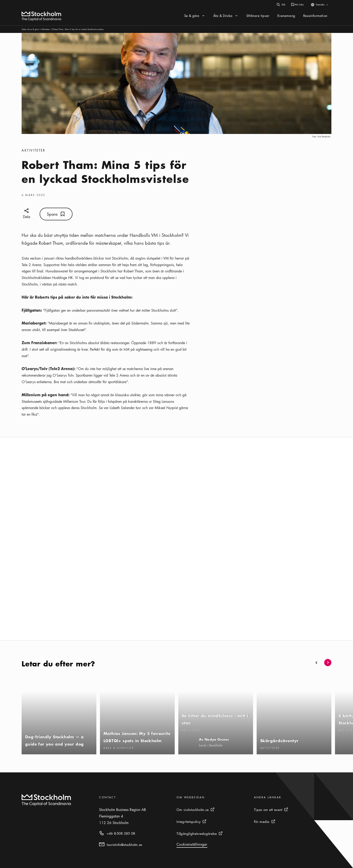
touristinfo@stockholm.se (124, 845)
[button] (317, 663)
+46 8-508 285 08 (121, 833)
